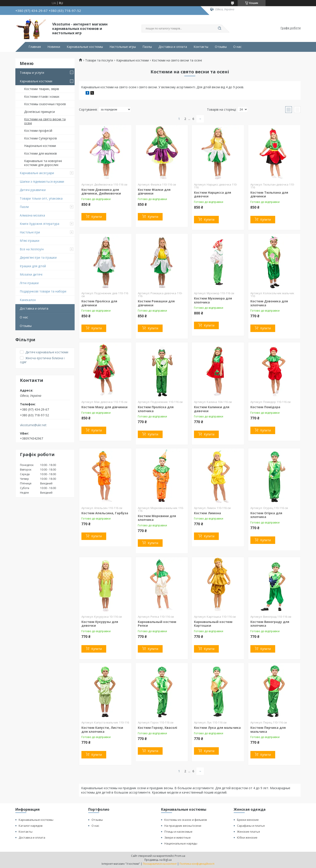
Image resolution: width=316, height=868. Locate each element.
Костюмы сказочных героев (45, 104)
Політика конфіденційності (197, 864)
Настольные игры (123, 47)
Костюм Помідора (265, 407)
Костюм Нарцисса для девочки (213, 194)
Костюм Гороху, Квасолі (157, 728)
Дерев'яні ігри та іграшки (38, 257)
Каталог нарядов (31, 826)
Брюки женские (248, 820)
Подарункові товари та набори (43, 291)
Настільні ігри (30, 232)
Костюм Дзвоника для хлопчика (269, 303)
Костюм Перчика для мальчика (268, 730)
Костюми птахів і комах (42, 97)
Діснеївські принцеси (39, 112)
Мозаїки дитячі (31, 274)
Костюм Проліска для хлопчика (156, 409)
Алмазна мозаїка (32, 215)
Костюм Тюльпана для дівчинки (269, 194)
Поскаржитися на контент (160, 864)
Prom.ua (180, 856)
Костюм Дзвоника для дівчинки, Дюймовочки (101, 192)
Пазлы (147, 47)
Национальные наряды (181, 843)
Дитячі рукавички (33, 190)
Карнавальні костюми (36, 81)
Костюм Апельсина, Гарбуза (105, 513)
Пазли (24, 207)
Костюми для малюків (40, 153)
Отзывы (221, 47)
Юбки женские (247, 837)
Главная (35, 47)
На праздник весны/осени (183, 826)
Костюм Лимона (207, 513)
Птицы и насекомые (178, 832)
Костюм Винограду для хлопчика (270, 624)
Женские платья (248, 832)
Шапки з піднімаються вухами (42, 181)
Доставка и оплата (173, 47)
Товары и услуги (32, 73)
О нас (237, 47)
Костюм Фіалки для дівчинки (154, 192)
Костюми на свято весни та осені (45, 121)
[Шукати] (219, 29)
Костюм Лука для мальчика (217, 728)
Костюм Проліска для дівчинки (99, 303)
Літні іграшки (29, 283)
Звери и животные (178, 837)
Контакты (201, 47)
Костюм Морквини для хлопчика (157, 518)
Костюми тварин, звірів (42, 89)
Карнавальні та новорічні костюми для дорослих (43, 163)
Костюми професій (38, 131)
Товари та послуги (99, 60)
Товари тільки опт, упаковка (41, 198)
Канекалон (28, 300)
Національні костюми (40, 146)
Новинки (54, 47)
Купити (97, 217)
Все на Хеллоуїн (32, 249)
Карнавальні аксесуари (37, 173)
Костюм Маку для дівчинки (104, 407)
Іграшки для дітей (33, 266)
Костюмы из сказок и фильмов (186, 820)
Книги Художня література (39, 224)
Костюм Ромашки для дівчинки (156, 303)
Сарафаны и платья (251, 826)
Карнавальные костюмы (85, 47)
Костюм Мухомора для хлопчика (213, 300)
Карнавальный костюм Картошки (213, 624)
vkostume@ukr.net (33, 425)
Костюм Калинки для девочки (212, 409)
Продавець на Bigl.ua (158, 860)
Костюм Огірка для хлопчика (266, 515)
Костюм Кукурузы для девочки (100, 624)
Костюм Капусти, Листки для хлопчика (102, 730)
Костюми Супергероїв (40, 138)
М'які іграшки (30, 241)
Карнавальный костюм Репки (157, 624)
